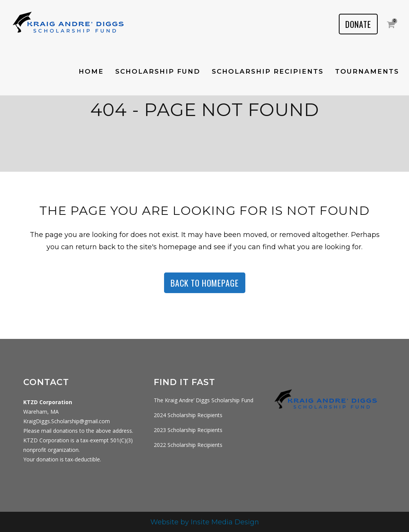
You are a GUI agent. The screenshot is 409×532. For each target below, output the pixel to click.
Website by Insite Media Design (205, 522)
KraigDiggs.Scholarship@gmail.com (67, 421)
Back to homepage (205, 283)
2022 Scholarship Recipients (188, 445)
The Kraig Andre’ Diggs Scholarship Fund (204, 400)
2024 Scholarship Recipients (188, 415)
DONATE (358, 24)
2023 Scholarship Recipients (188, 430)
